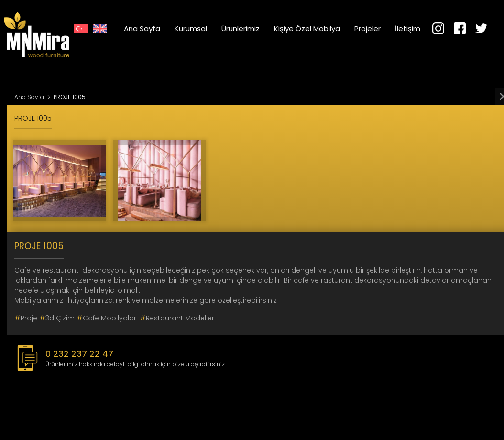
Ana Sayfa (142, 28)
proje (26, 318)
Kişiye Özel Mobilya (307, 28)
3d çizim (57, 318)
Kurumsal (191, 28)
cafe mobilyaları (107, 318)
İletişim (408, 28)
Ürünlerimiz (241, 28)
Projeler (367, 28)
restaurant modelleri (178, 318)
